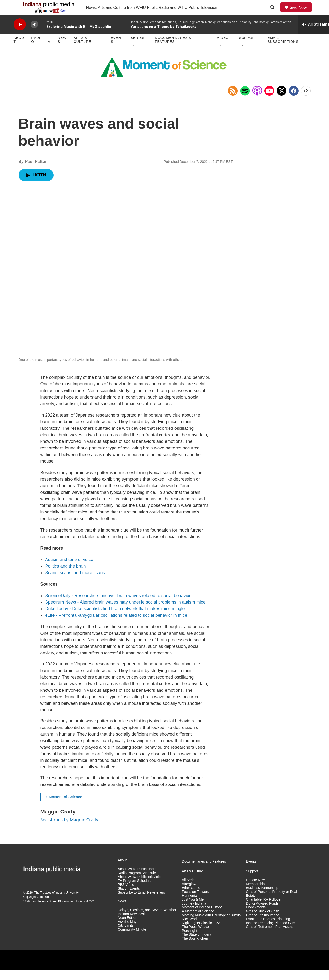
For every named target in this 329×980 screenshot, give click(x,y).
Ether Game (191, 899)
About (19, 51)
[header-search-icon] (274, 13)
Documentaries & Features (173, 51)
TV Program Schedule (135, 892)
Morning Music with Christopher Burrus (211, 926)
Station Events (129, 900)
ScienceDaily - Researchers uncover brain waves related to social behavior (118, 607)
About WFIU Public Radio (137, 880)
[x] (282, 102)
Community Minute (132, 940)
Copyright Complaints (37, 908)
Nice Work (190, 930)
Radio (36, 51)
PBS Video (126, 896)
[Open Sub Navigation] (134, 56)
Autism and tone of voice (69, 570)
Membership (255, 895)
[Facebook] (294, 102)
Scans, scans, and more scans (75, 584)
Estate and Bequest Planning (268, 930)
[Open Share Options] (306, 102)
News (62, 51)
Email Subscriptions (283, 51)
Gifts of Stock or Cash (263, 922)
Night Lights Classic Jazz (201, 934)
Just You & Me (193, 910)
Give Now (301, 13)
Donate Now (255, 891)
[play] (20, 35)
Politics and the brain (66, 577)
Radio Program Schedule (137, 884)
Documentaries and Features (204, 873)
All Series (189, 891)
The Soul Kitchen (195, 949)
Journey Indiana (194, 914)
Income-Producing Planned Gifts (271, 934)
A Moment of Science (64, 808)
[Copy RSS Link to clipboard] (233, 102)
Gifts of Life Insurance (263, 926)
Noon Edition (128, 929)
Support (248, 49)
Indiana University (67, 904)
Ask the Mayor (129, 933)
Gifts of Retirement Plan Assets (270, 938)
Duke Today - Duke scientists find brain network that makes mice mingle (115, 620)
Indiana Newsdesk (132, 925)
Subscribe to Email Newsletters (141, 903)
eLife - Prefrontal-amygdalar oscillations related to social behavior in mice (116, 626)
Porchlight (189, 942)
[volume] (34, 35)
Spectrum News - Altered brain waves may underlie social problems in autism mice (125, 613)
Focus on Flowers (195, 903)
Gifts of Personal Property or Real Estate (271, 905)
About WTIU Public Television (140, 888)
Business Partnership (262, 899)
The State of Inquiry (197, 946)
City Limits (126, 937)
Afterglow (189, 895)
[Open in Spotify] (245, 102)
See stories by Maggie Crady (69, 831)
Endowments (256, 918)
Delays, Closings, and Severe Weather (147, 921)
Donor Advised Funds (262, 914)
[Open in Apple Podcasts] (257, 102)
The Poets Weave (195, 938)
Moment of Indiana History (202, 918)
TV (49, 51)
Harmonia (189, 907)
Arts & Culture (83, 51)
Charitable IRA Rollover (264, 910)
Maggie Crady (58, 823)
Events (117, 51)
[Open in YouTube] (269, 102)
